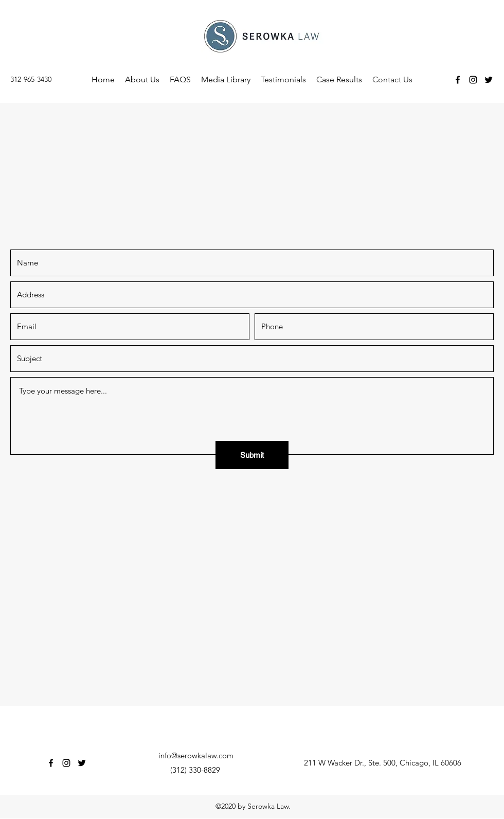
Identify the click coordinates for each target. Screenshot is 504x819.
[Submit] (252, 455)
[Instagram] (473, 80)
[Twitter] (489, 80)
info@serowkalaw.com (196, 755)
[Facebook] (458, 80)
